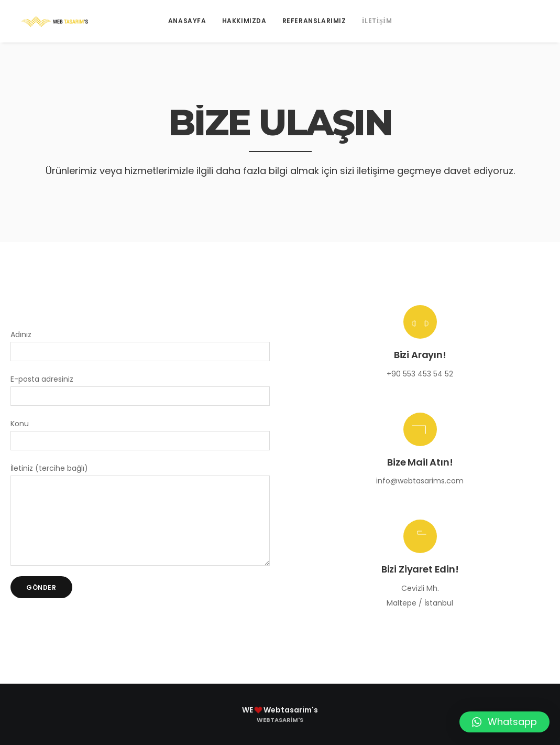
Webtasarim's (280, 720)
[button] (504, 722)
